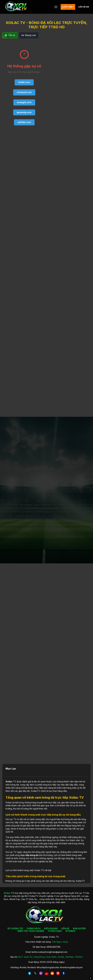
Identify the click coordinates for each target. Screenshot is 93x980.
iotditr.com (24, 82)
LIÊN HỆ (65, 928)
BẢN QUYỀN (79, 928)
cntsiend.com (24, 92)
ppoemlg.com (24, 112)
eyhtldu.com (24, 122)
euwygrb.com (24, 102)
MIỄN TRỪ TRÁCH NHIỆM (31, 931)
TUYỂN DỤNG (55, 931)
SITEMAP (70, 931)
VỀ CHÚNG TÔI (15, 928)
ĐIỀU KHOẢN (51, 928)
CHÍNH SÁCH (33, 928)
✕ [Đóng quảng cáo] (91, 978)
